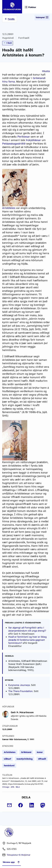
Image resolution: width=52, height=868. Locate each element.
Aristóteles (9, 208)
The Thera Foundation (20, 691)
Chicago (6, 787)
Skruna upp (12, 862)
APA (13, 787)
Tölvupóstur (18, 855)
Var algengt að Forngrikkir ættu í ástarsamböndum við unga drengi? (27, 629)
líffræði (42, 759)
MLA (18, 787)
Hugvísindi (8, 38)
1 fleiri (8, 43)
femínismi (9, 766)
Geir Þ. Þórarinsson (22, 712)
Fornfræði (24, 38)
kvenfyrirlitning (25, 759)
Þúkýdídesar (33, 140)
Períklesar (24, 137)
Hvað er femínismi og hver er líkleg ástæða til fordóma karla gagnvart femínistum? (27, 640)
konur (40, 752)
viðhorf (7, 759)
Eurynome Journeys (19, 685)
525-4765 (12, 849)
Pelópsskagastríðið (14, 144)
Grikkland (26, 752)
